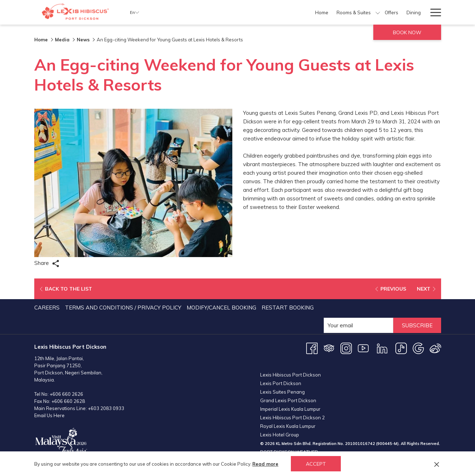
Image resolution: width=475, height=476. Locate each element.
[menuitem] (48, 308)
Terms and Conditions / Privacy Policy (123, 308)
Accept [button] (316, 464)
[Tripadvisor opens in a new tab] (329, 348)
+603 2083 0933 (106, 408)
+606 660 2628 (68, 401)
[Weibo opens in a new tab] (435, 348)
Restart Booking (288, 308)
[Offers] (267, 12)
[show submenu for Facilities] (331, 12)
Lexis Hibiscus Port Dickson (290, 375)
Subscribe (417, 325)
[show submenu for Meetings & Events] (385, 12)
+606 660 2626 (66, 394)
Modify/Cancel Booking (221, 308)
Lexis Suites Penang (282, 392)
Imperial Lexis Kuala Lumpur (290, 409)
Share (47, 263)
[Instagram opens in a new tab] (346, 348)
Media (62, 40)
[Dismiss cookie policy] (437, 464)
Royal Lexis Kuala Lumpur (288, 426)
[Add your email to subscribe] (358, 325)
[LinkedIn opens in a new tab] (382, 348)
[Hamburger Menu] (433, 12)
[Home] (197, 12)
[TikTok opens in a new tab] (401, 348)
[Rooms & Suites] (229, 12)
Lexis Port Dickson (281, 383)
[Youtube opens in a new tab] (363, 348)
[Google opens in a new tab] (418, 348)
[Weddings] (404, 12)
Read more (265, 464)
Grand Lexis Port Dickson (288, 400)
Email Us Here (49, 415)
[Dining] (290, 12)
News (83, 40)
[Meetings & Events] (358, 12)
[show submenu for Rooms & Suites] (254, 12)
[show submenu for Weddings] (422, 12)
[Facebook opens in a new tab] (312, 348)
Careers (47, 308)
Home (41, 40)
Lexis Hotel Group (280, 435)
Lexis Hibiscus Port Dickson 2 (292, 418)
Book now (407, 32)
